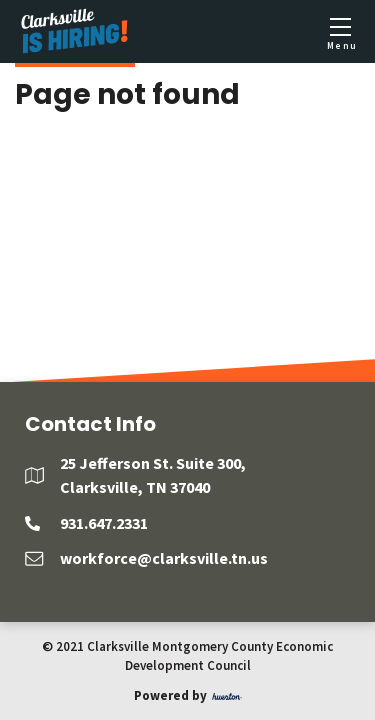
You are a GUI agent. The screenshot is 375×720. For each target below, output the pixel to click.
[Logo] (75, 31)
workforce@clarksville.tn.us (164, 558)
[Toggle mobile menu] (340, 32)
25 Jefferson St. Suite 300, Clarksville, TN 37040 (153, 475)
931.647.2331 (104, 523)
